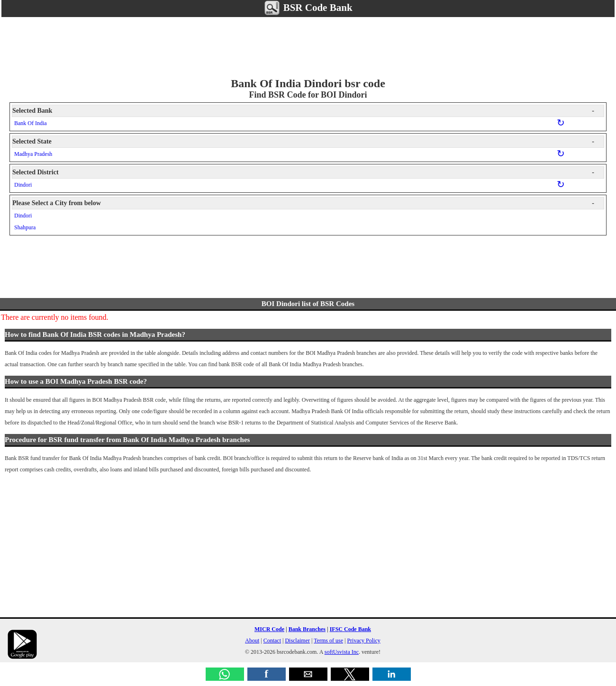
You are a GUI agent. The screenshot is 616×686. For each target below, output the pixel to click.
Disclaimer (297, 641)
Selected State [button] (303, 142)
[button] (225, 674)
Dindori (23, 185)
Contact (272, 641)
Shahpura (25, 227)
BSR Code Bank (308, 8)
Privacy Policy (363, 641)
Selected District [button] (303, 172)
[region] (308, 45)
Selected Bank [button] (303, 111)
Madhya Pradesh (33, 154)
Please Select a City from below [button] (303, 203)
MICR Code (269, 629)
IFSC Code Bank (350, 629)
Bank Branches (307, 629)
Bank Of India (31, 123)
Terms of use (328, 641)
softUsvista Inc (342, 652)
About (252, 641)
